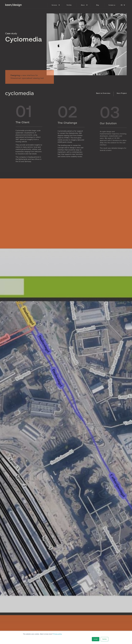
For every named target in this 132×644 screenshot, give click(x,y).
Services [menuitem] (54, 5)
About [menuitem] (83, 5)
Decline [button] (104, 639)
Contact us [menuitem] (112, 5)
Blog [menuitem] (98, 5)
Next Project (122, 98)
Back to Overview (103, 98)
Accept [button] (96, 639)
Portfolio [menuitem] (69, 5)
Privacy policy (58, 634)
